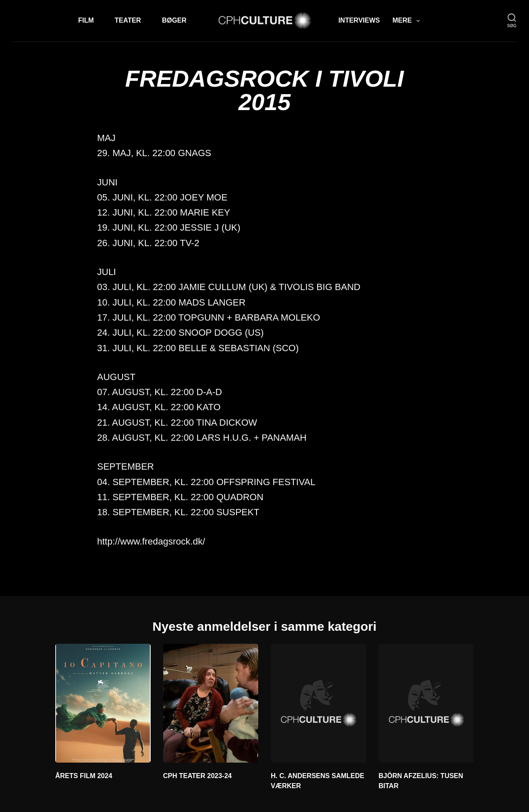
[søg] (512, 21)
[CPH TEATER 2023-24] (211, 703)
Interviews (359, 20)
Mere (408, 21)
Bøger (174, 20)
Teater (128, 20)
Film (86, 20)
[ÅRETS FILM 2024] (103, 703)
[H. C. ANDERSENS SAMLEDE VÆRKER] (318, 703)
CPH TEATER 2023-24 (198, 776)
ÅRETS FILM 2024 (84, 776)
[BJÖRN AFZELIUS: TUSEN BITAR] (426, 703)
